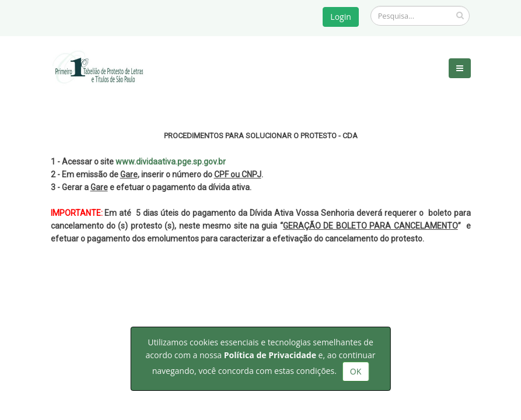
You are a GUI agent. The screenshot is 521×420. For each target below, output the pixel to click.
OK (356, 371)
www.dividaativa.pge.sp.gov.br (171, 162)
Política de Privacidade (270, 355)
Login (340, 17)
